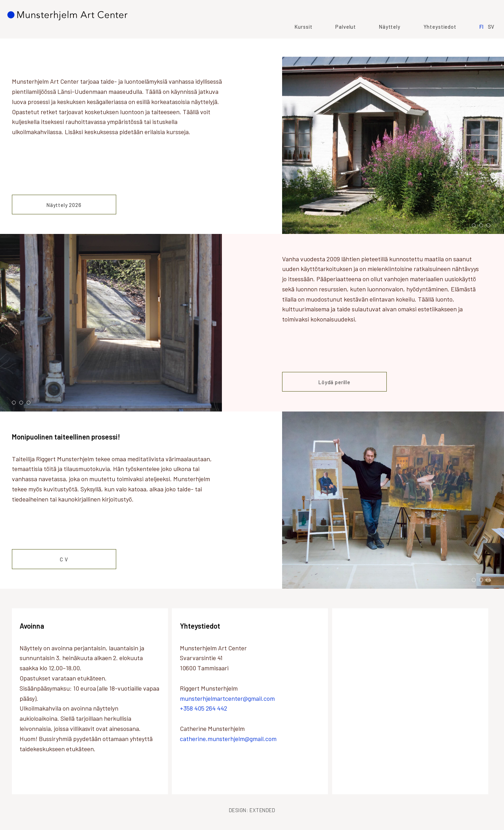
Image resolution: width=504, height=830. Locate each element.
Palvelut (341, 44)
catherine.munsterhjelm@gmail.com (228, 739)
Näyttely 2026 (64, 205)
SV (487, 44)
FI (477, 44)
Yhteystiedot (435, 44)
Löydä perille (334, 382)
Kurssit (299, 44)
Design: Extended (252, 810)
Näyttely (385, 44)
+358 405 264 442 (204, 708)
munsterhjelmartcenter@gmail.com (227, 698)
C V (64, 559)
